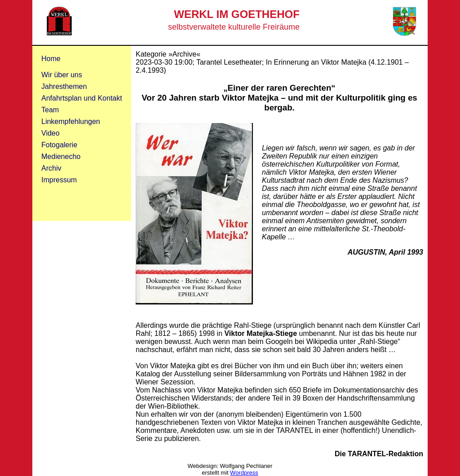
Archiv (51, 168)
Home (51, 59)
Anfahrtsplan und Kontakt (82, 98)
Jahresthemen (64, 86)
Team (50, 110)
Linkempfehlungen (71, 121)
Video (51, 133)
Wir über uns (62, 75)
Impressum (59, 180)
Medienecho (61, 156)
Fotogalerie (59, 145)
